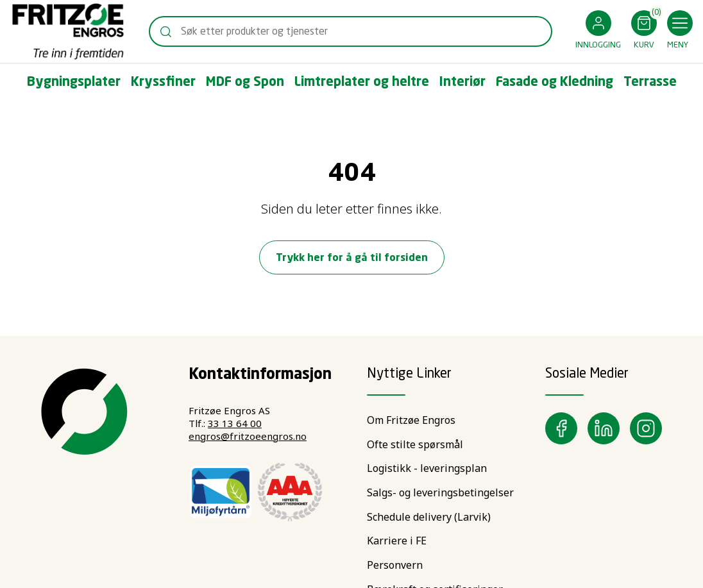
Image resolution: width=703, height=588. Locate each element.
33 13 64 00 (235, 423)
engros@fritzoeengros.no (248, 436)
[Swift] (68, 31)
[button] (598, 32)
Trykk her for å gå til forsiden (352, 258)
